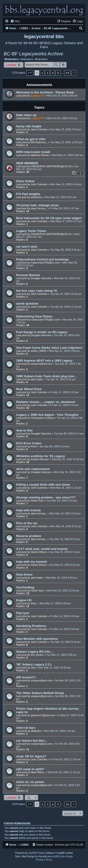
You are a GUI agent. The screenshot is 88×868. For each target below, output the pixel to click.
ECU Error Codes (29, 443)
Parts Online (25, 181)
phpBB (32, 853)
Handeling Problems (31, 626)
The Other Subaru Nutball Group (40, 693)
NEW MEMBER (27, 163)
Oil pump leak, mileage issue (37, 205)
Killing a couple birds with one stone (43, 485)
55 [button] (67, 73)
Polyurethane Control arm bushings (42, 259)
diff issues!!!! (26, 677)
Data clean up (26, 115)
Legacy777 (37, 96)
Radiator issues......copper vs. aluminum (46, 402)
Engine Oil (24, 600)
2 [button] (42, 73)
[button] (30, 73)
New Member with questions (37, 639)
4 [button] (53, 73)
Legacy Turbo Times (31, 231)
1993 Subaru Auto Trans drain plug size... (46, 376)
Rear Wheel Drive (29, 389)
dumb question (27, 304)
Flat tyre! (23, 613)
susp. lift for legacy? (31, 756)
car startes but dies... (32, 741)
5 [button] (58, 73)
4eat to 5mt (24, 430)
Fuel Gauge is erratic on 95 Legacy (42, 332)
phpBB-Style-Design (62, 856)
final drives (24, 575)
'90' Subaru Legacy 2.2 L (34, 664)
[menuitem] (15, 21)
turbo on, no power (30, 782)
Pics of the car (27, 523)
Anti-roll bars (26, 728)
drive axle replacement (33, 469)
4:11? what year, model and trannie (42, 549)
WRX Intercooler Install (33, 152)
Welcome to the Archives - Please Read (45, 92)
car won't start (27, 247)
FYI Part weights (28, 194)
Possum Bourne (28, 275)
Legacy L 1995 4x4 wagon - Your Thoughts (47, 415)
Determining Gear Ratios (34, 316)
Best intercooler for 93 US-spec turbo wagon (49, 218)
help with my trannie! (32, 562)
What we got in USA (31, 139)
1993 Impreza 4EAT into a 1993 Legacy (44, 361)
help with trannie (29, 510)
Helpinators (27, 59)
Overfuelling (25, 587)
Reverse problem (29, 536)
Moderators (41, 59)
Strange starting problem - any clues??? (46, 497)
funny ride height (29, 126)
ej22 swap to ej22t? (30, 769)
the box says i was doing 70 (37, 291)
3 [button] (47, 73)
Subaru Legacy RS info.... (35, 652)
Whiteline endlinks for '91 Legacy (41, 456)
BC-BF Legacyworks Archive (33, 54)
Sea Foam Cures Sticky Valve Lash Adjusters (49, 348)
